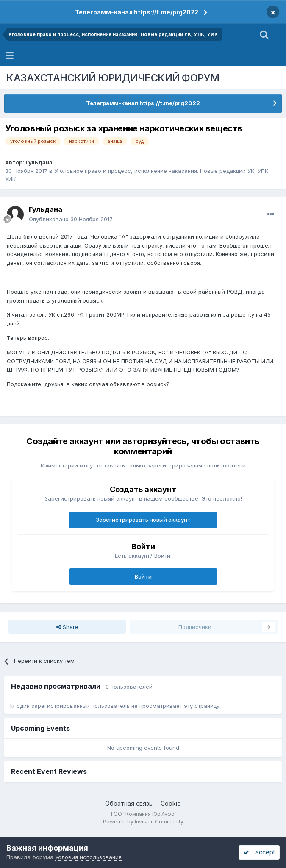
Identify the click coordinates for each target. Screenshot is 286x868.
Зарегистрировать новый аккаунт (143, 520)
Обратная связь (129, 803)
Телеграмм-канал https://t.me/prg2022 (137, 12)
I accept (259, 852)
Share (67, 627)
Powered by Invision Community (143, 822)
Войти (143, 576)
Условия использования (88, 857)
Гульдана (39, 162)
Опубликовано (71, 219)
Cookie (171, 803)
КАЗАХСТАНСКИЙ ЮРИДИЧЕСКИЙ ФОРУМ (113, 78)
